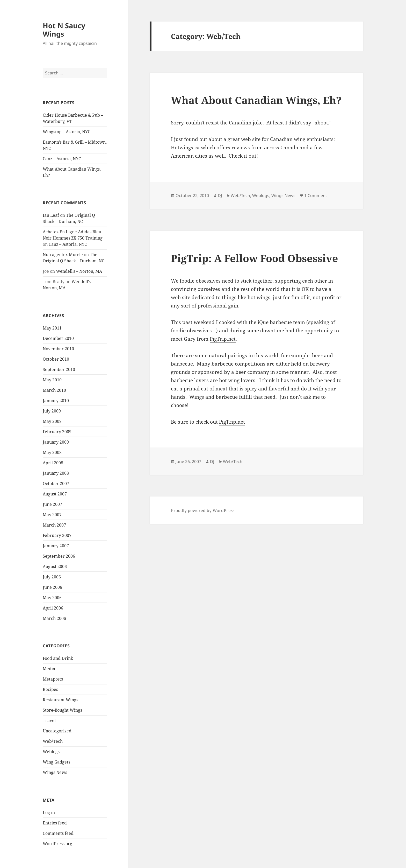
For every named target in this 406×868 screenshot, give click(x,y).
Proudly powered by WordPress (203, 510)
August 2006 (55, 566)
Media (49, 669)
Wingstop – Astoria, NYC (67, 132)
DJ (220, 195)
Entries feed (55, 823)
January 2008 (56, 473)
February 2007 (57, 535)
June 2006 (52, 587)
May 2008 (52, 452)
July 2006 (52, 577)
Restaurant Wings (60, 700)
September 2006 (59, 556)
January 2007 (56, 546)
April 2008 (53, 463)
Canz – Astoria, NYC (62, 159)
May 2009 (52, 421)
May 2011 (52, 328)
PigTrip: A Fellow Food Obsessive (254, 258)
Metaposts (53, 679)
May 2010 (52, 380)
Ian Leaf (51, 215)
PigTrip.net (223, 339)
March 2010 (54, 390)
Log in (49, 813)
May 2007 (52, 515)
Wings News (55, 772)
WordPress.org (57, 844)
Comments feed (58, 833)
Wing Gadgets (56, 762)
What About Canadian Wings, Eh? (256, 100)
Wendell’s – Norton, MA (79, 271)
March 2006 (54, 618)
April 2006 (53, 608)
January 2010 (56, 401)
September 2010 (59, 369)
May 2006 (52, 598)
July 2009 (52, 411)
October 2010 (56, 359)
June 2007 (52, 504)
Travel (49, 720)
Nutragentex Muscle (63, 255)
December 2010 (58, 338)
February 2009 (57, 432)
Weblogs (51, 752)
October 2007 (56, 484)
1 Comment (316, 195)
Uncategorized (57, 731)
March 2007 (54, 525)
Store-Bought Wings (62, 710)
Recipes (50, 689)
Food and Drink (58, 658)
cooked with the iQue (244, 322)
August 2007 (55, 494)
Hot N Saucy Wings (64, 30)
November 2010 (58, 349)
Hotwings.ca (185, 148)
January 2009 (56, 442)
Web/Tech (53, 741)
